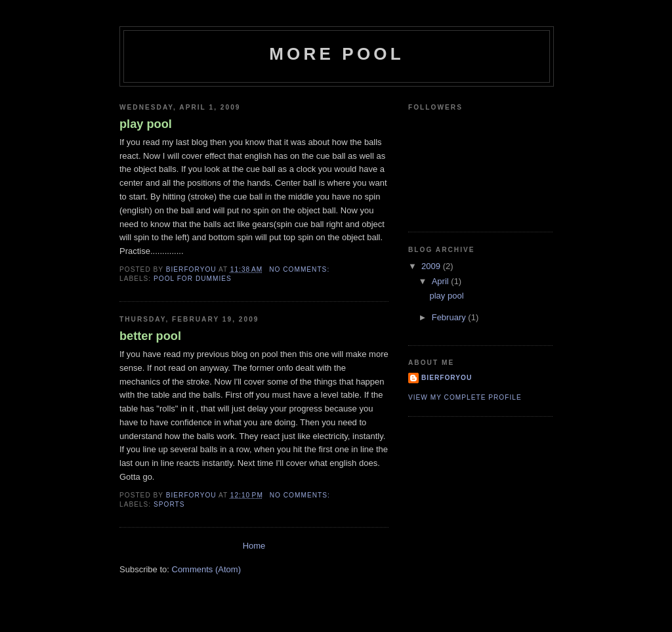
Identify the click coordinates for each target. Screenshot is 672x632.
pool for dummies (193, 279)
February (450, 317)
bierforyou (447, 378)
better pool (150, 336)
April (442, 281)
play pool (146, 124)
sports (169, 504)
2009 (432, 266)
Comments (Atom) (206, 569)
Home (254, 546)
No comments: (301, 269)
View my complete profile (465, 397)
